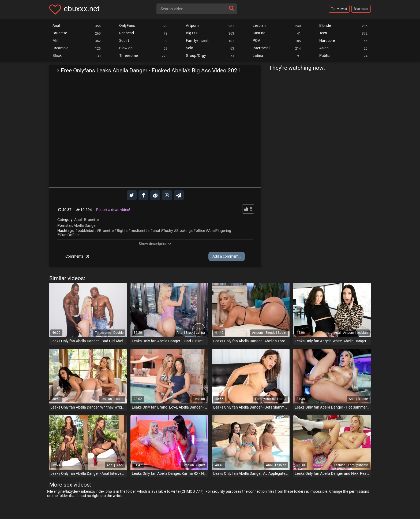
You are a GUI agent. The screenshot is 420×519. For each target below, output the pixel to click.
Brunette (91, 220)
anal (156, 231)
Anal (78, 220)
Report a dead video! (113, 210)
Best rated (361, 9)
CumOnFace (70, 235)
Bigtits (122, 231)
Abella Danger (85, 225)
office (200, 231)
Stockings (184, 231)
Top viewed (339, 9)
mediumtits (140, 231)
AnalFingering (220, 231)
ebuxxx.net (82, 9)
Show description (155, 244)
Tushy (168, 231)
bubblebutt (87, 231)
